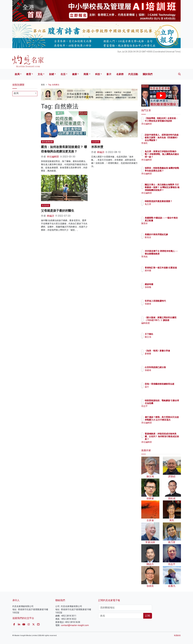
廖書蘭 (166, 356)
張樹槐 (166, 287)
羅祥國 (166, 273)
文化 (40, 74)
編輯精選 (167, 326)
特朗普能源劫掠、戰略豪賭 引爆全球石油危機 (171, 403)
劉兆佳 (166, 240)
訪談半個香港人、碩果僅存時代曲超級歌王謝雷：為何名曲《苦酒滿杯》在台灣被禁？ (171, 140)
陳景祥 (166, 226)
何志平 (166, 409)
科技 (98, 74)
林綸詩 (101, 152)
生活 (63, 74)
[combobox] (25, 94)
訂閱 (148, 616)
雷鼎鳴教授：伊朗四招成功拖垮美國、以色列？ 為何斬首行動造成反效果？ (171, 439)
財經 (52, 74)
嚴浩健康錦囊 (47, 142)
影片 (109, 74)
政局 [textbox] (16, 93)
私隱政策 (177, 635)
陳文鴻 (166, 337)
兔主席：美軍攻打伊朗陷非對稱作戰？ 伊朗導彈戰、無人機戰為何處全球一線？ (171, 157)
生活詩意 (96, 142)
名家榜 (120, 74)
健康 (74, 74)
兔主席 (166, 207)
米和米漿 (97, 147)
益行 (165, 389)
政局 (17, 74)
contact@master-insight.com (75, 625)
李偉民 (166, 143)
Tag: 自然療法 (54, 85)
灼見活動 (133, 74)
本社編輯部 (53, 157)
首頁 (43, 85)
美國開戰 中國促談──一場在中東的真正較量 (170, 221)
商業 (86, 74)
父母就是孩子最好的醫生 (58, 211)
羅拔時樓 (167, 284)
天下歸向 (167, 334)
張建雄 (166, 306)
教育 (29, 74)
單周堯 (166, 259)
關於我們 (148, 74)
